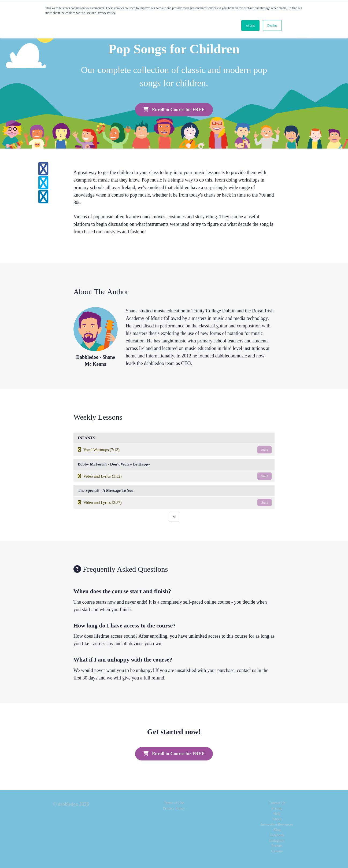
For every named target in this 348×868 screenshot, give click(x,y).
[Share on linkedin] (43, 200)
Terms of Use (174, 803)
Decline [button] (272, 25)
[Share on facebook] (43, 172)
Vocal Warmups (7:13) (175, 450)
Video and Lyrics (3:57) (175, 503)
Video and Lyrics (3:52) (175, 476)
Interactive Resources (277, 824)
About (277, 819)
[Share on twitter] (43, 186)
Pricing (277, 808)
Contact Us (277, 803)
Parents (277, 846)
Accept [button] (250, 25)
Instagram (277, 841)
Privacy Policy (174, 808)
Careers (277, 851)
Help (277, 814)
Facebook (277, 835)
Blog (277, 830)
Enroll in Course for (174, 110)
